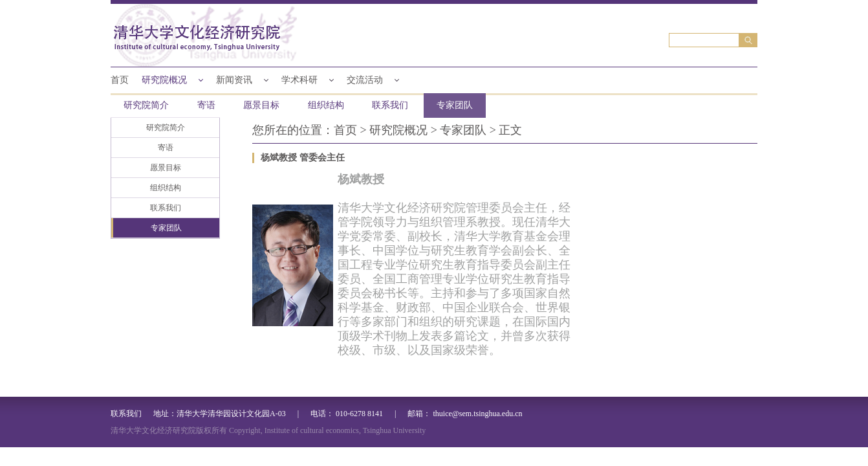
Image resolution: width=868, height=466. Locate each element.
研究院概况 (164, 80)
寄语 (206, 105)
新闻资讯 (234, 80)
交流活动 (365, 80)
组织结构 (326, 105)
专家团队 (455, 105)
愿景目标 (261, 105)
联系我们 (390, 105)
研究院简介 (146, 105)
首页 (120, 80)
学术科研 (299, 80)
